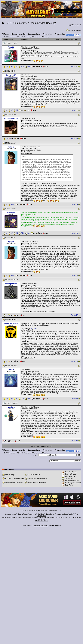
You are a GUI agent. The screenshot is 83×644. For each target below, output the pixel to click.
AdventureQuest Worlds (65, 514)
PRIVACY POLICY (42, 521)
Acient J (11, 47)
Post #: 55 (74, 233)
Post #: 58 (74, 361)
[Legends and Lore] (34, 34)
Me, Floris (34, 328)
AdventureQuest (11, 514)
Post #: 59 (74, 399)
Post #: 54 (74, 204)
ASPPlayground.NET (41, 526)
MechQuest (33, 514)
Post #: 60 (74, 441)
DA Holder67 (11, 75)
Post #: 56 (74, 275)
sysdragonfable (11, 284)
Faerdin (11, 370)
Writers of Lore (48, 34)
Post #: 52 (74, 110)
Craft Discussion (9, 37)
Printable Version (73, 30)
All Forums (6, 34)
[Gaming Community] (18, 34)
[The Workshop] (60, 34)
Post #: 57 (74, 315)
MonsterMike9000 (11, 119)
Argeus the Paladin (11, 324)
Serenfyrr (11, 213)
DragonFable (23, 514)
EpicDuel (41, 514)
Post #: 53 (74, 139)
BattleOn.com (51, 514)
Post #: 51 (74, 66)
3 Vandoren (11, 407)
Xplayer (11, 147)
